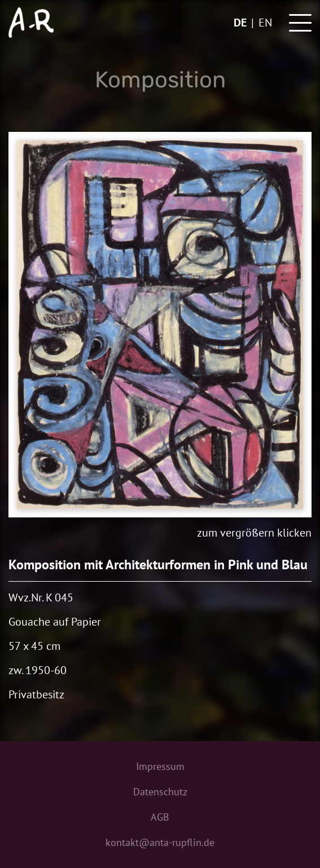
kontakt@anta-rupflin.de (160, 842)
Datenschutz (160, 792)
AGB (160, 817)
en (265, 23)
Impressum (160, 766)
